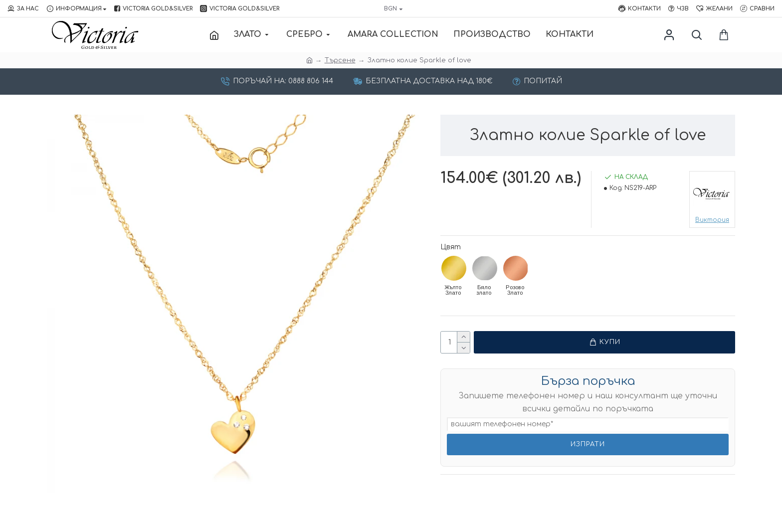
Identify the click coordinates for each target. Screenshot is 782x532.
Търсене (340, 60)
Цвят (451, 247)
